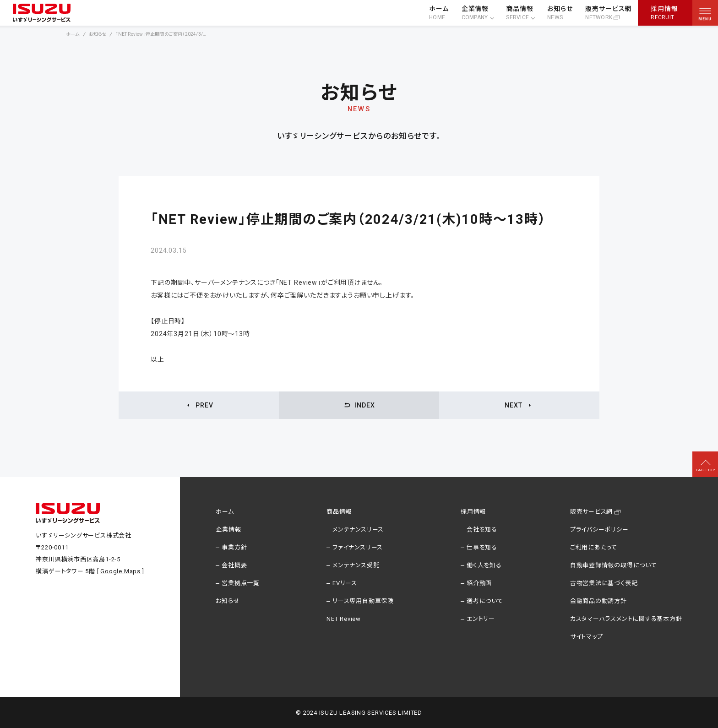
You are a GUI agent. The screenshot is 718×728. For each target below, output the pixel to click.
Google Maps (120, 571)
